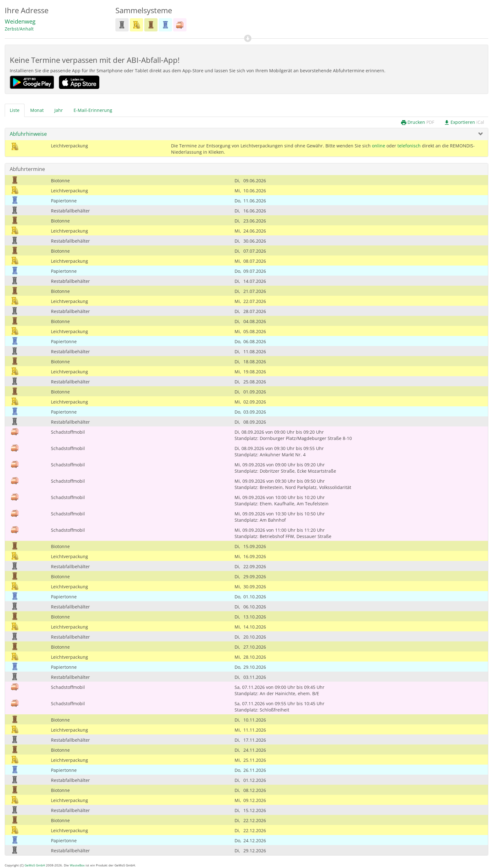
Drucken (417, 122)
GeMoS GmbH (35, 865)
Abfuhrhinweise (28, 134)
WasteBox (77, 865)
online (379, 146)
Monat (37, 110)
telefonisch (409, 146)
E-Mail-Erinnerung (93, 110)
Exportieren (464, 122)
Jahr (59, 110)
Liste (15, 110)
